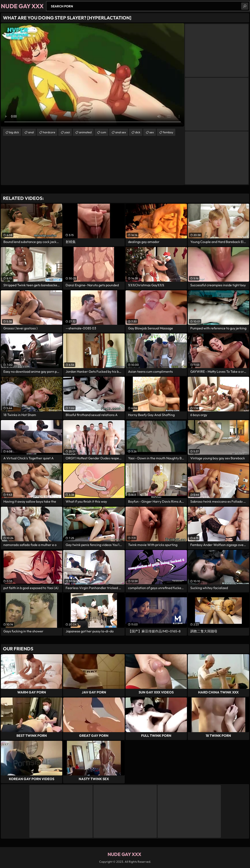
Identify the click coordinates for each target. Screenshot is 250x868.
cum (103, 132)
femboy (168, 132)
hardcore (49, 132)
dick (138, 132)
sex (152, 132)
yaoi (67, 132)
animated (85, 132)
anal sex (121, 132)
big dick (14, 132)
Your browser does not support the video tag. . (93, 75)
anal (31, 132)
